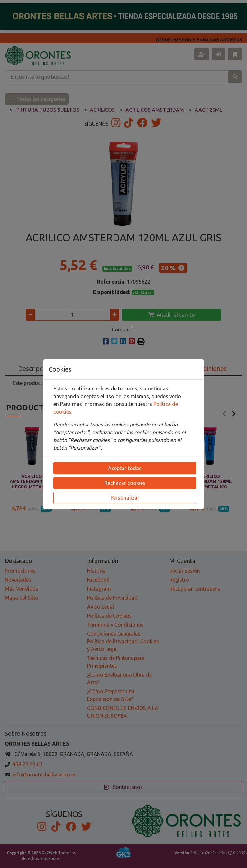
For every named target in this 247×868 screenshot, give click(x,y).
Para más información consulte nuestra (107, 404)
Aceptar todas (125, 468)
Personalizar (125, 498)
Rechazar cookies (125, 483)
